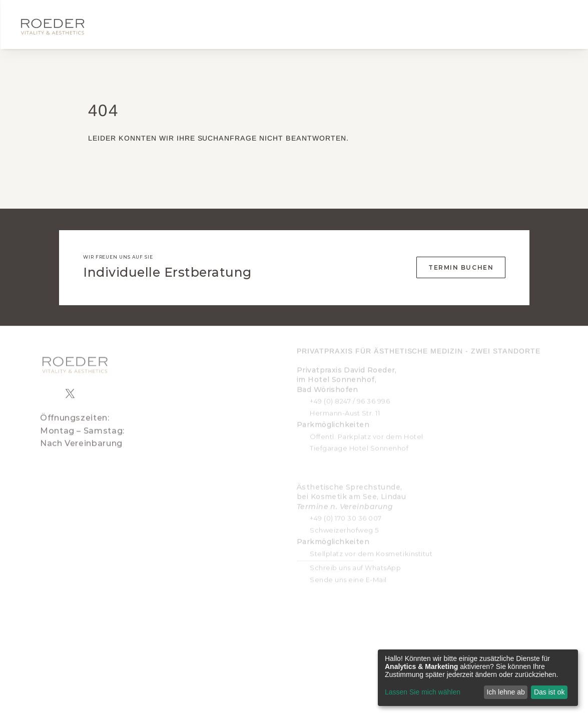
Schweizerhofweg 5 (344, 524)
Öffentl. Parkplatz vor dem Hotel (367, 431)
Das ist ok (549, 692)
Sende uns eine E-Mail (348, 574)
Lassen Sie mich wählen (423, 692)
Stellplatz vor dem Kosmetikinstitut (371, 548)
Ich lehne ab (505, 692)
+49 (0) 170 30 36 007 (346, 512)
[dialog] (478, 678)
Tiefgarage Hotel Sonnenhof (359, 443)
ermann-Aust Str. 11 (347, 407)
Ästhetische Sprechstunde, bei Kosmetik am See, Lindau (352, 491)
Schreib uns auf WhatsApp (355, 562)
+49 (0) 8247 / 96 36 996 (350, 396)
